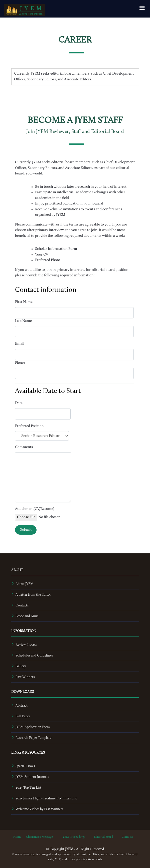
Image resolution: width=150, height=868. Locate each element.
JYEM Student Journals (32, 777)
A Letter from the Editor (33, 595)
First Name (24, 315)
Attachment (24, 522)
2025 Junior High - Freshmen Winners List (46, 799)
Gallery (21, 666)
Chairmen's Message (39, 837)
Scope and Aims (27, 616)
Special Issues (25, 766)
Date (19, 416)
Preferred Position (29, 439)
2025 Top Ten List (28, 788)
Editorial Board (103, 837)
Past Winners (25, 677)
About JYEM (25, 584)
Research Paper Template (33, 738)
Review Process (26, 645)
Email (20, 357)
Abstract (22, 706)
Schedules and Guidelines (34, 656)
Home (17, 837)
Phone (20, 376)
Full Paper (23, 716)
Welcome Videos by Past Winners (39, 809)
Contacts (22, 606)
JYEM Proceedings (73, 837)
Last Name (23, 334)
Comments (24, 460)
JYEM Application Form (33, 727)
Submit (26, 542)
